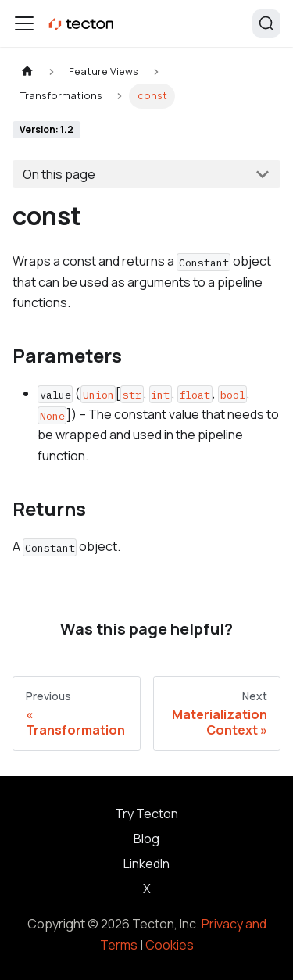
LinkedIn (146, 864)
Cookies (170, 945)
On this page (59, 174)
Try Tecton (146, 814)
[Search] (266, 23)
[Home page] (27, 72)
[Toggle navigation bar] (24, 23)
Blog (146, 839)
